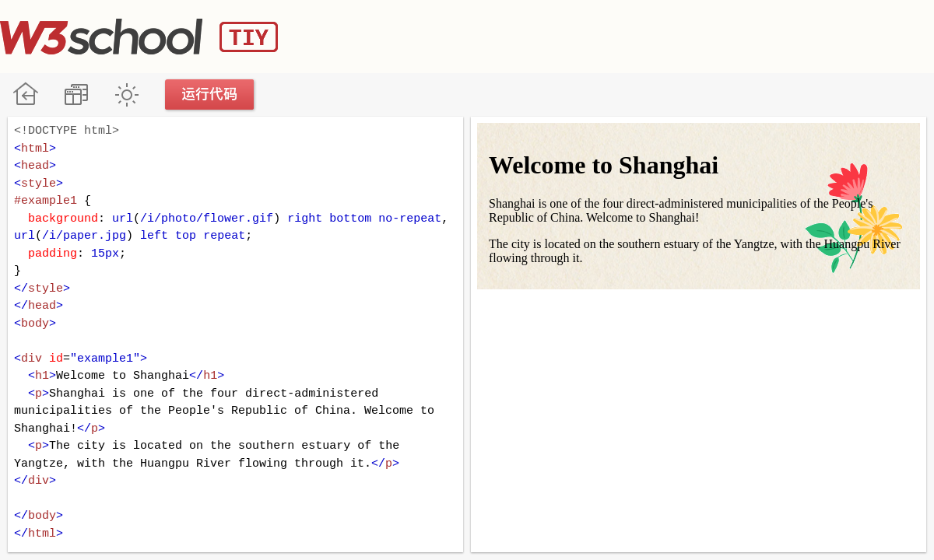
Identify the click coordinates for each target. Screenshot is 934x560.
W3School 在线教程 (25, 94)
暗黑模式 (126, 94)
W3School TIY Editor (139, 37)
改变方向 (76, 94)
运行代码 (210, 94)
